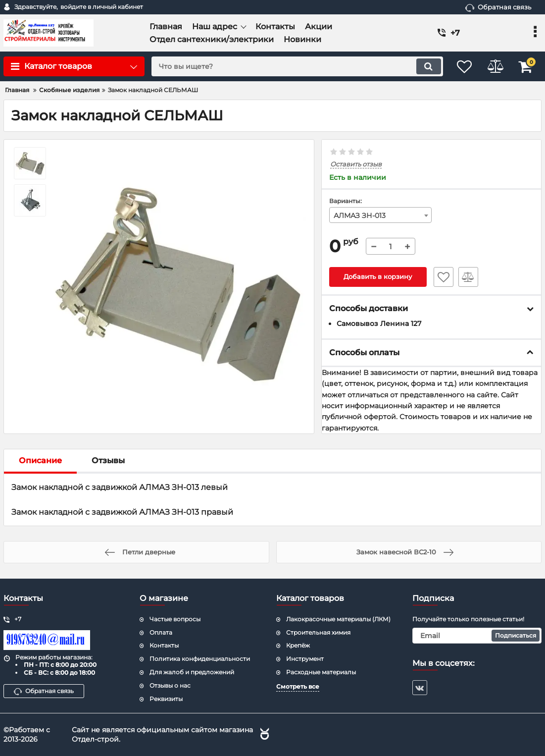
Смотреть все (298, 686)
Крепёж (298, 646)
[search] (291, 66)
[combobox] (380, 215)
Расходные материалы (321, 672)
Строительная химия (318, 632)
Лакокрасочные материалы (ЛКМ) (338, 619)
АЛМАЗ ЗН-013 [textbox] (360, 216)
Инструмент (305, 659)
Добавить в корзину (378, 277)
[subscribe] (477, 636)
